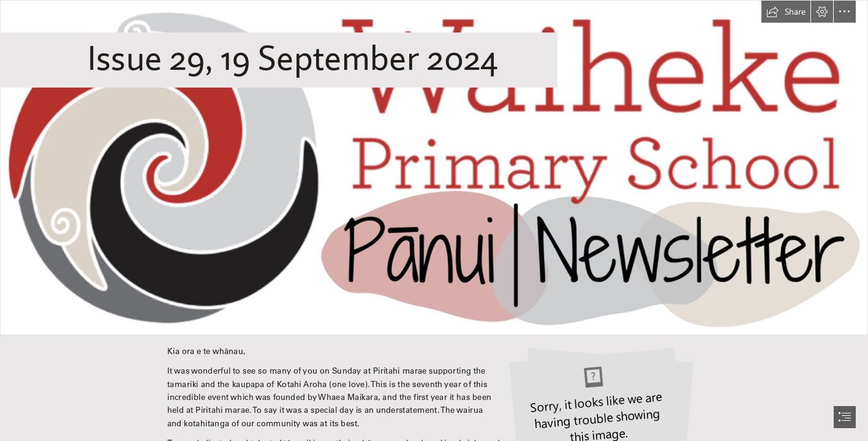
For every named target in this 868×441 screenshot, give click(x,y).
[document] (434, 221)
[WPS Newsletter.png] (434, 168)
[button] (786, 12)
